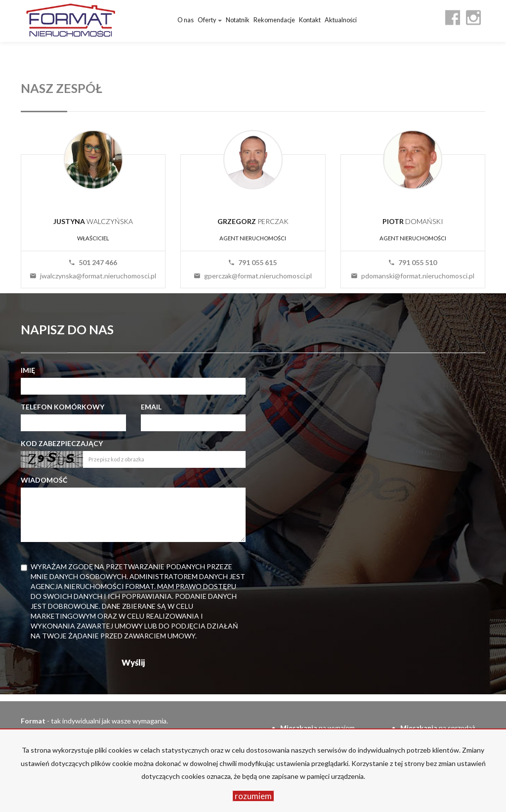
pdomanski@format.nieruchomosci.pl (413, 276)
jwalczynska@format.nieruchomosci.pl (93, 276)
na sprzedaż (438, 728)
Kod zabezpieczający (62, 443)
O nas (186, 20)
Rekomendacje (274, 20)
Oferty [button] (210, 20)
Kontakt (310, 20)
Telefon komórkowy (63, 407)
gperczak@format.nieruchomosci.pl (253, 276)
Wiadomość (44, 480)
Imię (28, 370)
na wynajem (317, 728)
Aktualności (341, 20)
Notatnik (238, 20)
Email (151, 407)
